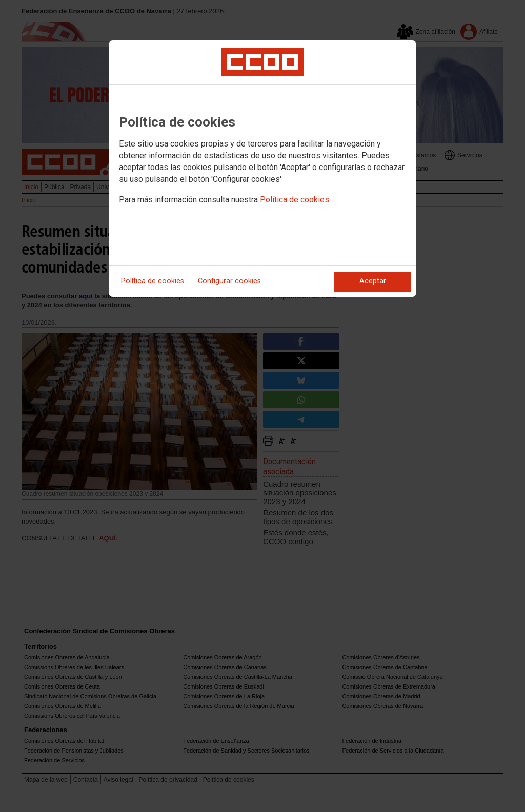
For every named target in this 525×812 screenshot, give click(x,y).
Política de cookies (295, 200)
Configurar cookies (229, 281)
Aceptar (373, 281)
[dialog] (262, 169)
